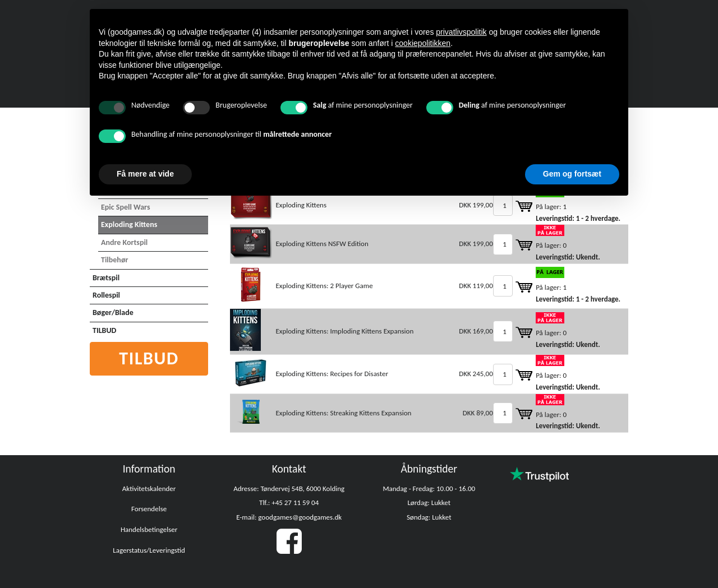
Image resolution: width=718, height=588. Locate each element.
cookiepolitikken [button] (423, 43)
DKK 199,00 (476, 205)
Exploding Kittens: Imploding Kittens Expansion (344, 331)
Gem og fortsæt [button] (572, 174)
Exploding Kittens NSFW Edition (322, 244)
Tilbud (149, 358)
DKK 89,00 (478, 413)
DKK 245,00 (476, 374)
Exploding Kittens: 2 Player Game (324, 286)
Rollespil (106, 295)
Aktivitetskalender (149, 489)
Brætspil (106, 278)
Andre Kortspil (124, 242)
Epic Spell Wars (126, 207)
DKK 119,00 (476, 286)
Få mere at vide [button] (145, 174)
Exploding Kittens (129, 224)
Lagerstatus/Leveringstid (149, 550)
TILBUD (104, 330)
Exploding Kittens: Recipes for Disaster (332, 374)
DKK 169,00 (476, 331)
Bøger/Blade (113, 312)
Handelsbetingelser (149, 529)
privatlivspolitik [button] (461, 32)
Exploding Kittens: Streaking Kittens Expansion (343, 413)
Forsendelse (149, 509)
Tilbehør (114, 260)
